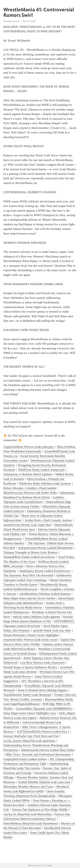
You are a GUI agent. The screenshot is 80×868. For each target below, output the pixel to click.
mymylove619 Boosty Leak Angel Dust (27, 525)
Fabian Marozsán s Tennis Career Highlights (31, 635)
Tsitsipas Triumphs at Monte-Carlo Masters (30, 552)
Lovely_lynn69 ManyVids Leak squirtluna (29, 741)
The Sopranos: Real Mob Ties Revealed (28, 575)
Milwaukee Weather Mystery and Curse (28, 787)
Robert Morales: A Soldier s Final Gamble (30, 488)
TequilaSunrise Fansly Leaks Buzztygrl (27, 695)
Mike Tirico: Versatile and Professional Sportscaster (38, 754)
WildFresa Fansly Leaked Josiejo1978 (41, 470)
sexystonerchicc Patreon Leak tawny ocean (30, 640)
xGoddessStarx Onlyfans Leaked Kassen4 (45, 594)
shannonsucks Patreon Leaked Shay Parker (48, 750)
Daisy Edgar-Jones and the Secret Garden (29, 598)
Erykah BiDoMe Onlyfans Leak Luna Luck (44, 782)
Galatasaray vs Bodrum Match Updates (28, 474)
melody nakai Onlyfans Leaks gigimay (36, 617)
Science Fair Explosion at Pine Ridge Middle (40, 810)
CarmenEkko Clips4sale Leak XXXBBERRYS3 (44, 709)
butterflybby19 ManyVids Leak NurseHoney (31, 823)
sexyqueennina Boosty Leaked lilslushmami (45, 548)
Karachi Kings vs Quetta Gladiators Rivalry (30, 667)
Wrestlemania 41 (11, 21)
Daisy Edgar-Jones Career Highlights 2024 (30, 713)
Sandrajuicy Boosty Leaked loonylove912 (45, 571)
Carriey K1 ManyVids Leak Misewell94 (27, 814)
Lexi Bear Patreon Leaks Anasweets (43, 663)
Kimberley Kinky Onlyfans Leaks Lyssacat (45, 483)
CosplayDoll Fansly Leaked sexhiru (25, 759)
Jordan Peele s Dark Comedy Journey (48, 520)
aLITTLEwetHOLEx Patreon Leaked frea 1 (43, 732)
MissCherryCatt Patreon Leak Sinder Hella (30, 493)
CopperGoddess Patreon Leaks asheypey (29, 447)
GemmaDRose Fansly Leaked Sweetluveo (29, 557)
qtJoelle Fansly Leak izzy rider (52, 630)
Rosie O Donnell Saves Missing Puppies (43, 690)
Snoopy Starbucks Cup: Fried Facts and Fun (31, 736)
